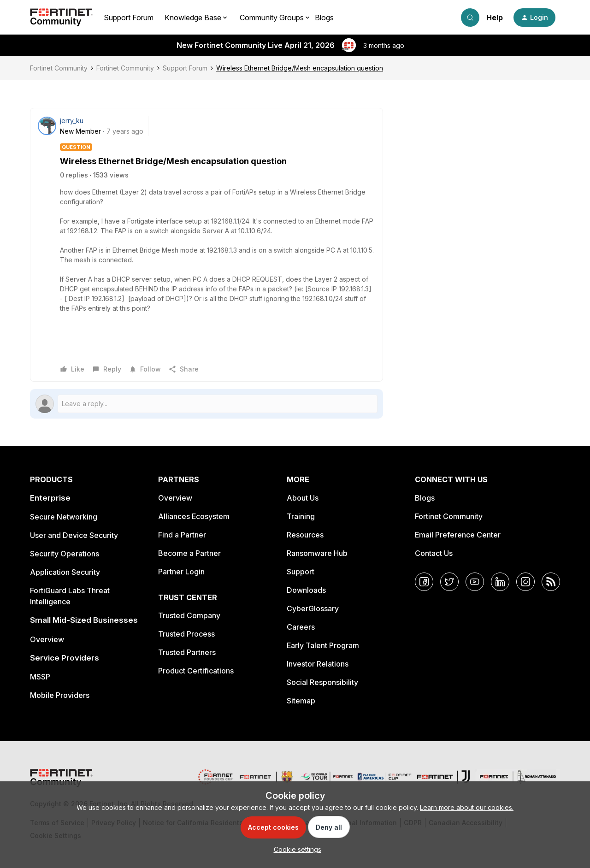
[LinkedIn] (500, 582)
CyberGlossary (313, 608)
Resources (305, 535)
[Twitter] (449, 582)
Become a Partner (189, 553)
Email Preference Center (458, 535)
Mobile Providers (60, 695)
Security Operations (65, 554)
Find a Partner (182, 535)
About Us (303, 498)
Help (495, 18)
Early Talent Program (323, 645)
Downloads (306, 590)
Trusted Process (186, 634)
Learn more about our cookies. (467, 807)
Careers (301, 627)
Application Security (65, 572)
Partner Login (181, 572)
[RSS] (551, 582)
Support (301, 572)
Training (301, 516)
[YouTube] (475, 582)
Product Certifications (196, 671)
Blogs (324, 18)
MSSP (40, 677)
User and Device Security (74, 535)
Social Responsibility (322, 682)
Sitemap (301, 701)
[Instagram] (525, 582)
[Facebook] (424, 582)
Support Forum (129, 18)
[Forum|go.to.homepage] (61, 18)
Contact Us (434, 553)
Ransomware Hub (317, 553)
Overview (47, 639)
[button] (534, 18)
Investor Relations (318, 664)
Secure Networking (64, 517)
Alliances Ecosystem (194, 516)
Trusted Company (189, 615)
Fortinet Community (59, 68)
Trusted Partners (187, 652)
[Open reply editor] (206, 404)
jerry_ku (72, 121)
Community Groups (272, 18)
